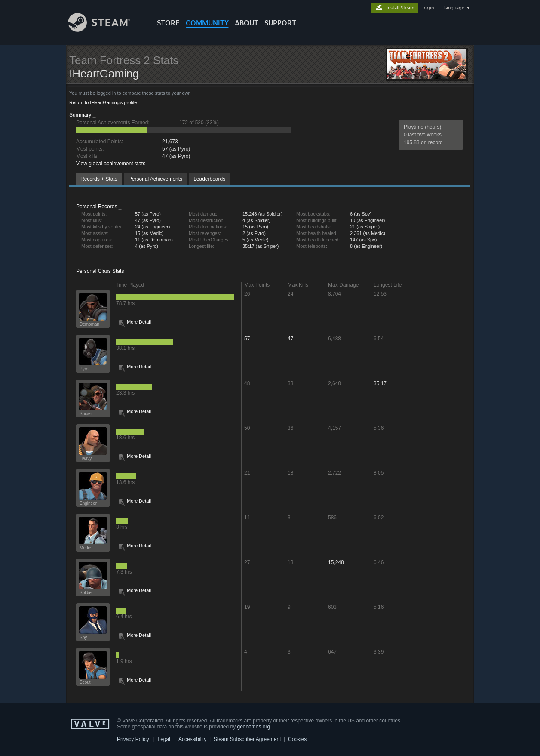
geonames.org (254, 727)
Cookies (297, 739)
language (454, 8)
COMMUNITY (207, 23)
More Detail (139, 322)
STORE (168, 23)
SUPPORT (280, 23)
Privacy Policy (133, 739)
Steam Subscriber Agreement (247, 739)
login (428, 8)
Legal (164, 739)
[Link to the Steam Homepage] (106, 29)
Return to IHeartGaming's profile (103, 102)
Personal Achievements (155, 179)
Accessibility (192, 739)
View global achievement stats (111, 164)
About (247, 23)
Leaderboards (209, 179)
